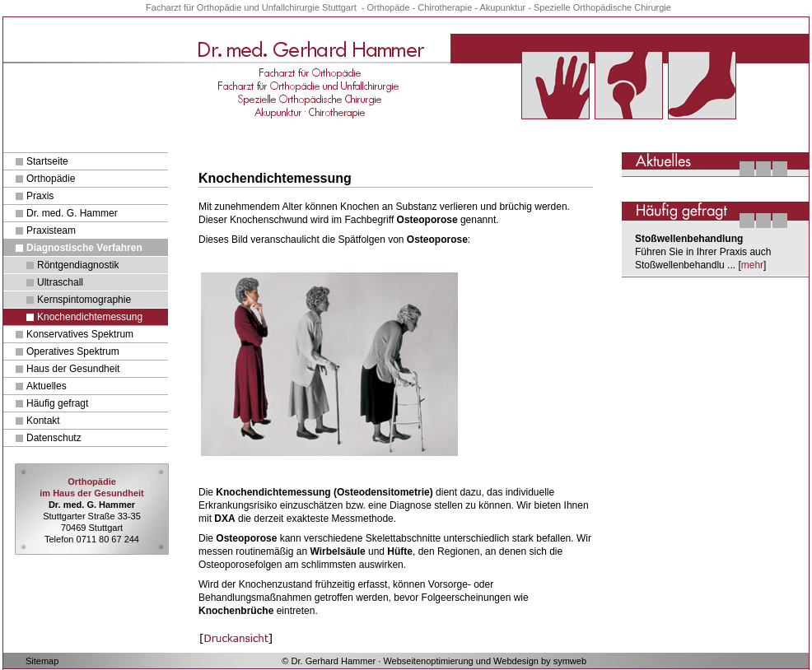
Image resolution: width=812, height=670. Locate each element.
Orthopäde (389, 7)
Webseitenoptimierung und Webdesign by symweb (485, 661)
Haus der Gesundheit (73, 369)
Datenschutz (54, 438)
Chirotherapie (445, 7)
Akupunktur (503, 7)
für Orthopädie (214, 7)
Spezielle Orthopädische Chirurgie (602, 7)
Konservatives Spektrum (80, 334)
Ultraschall (60, 282)
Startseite (47, 161)
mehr (752, 265)
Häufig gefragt (57, 403)
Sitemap (42, 661)
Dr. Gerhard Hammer (334, 661)
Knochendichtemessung (90, 317)
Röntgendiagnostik (78, 265)
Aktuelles (47, 386)
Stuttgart (339, 7)
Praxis (40, 196)
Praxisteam (51, 230)
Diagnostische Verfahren (84, 248)
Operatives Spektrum (73, 351)
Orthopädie (51, 179)
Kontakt (43, 421)
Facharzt (163, 7)
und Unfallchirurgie (282, 7)
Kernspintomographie (84, 300)
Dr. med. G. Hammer (72, 213)
